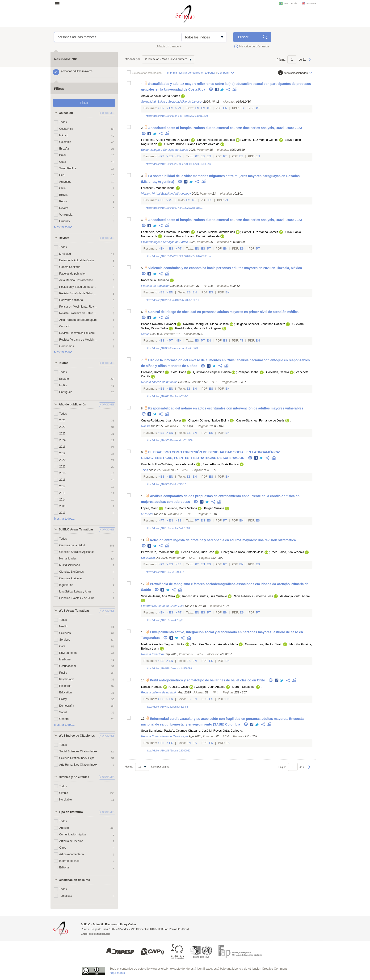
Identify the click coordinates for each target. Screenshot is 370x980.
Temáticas (66, 896)
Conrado (65, 326)
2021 (62, 420)
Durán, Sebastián (244, 687)
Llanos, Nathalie (152, 687)
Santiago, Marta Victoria (181, 508)
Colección (66, 113)
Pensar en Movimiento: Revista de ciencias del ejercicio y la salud (78, 307)
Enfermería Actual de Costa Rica (78, 260)
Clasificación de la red (74, 880)
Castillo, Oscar (179, 687)
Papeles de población (73, 274)
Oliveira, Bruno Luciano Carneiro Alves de (192, 144)
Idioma (64, 363)
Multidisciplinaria (70, 565)
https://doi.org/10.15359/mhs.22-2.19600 (169, 528)
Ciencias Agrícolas (71, 578)
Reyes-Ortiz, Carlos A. (228, 731)
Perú (62, 175)
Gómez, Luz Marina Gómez (260, 140)
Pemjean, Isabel (248, 372)
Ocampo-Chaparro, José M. (194, 731)
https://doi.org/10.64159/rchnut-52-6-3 (167, 396)
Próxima (309, 62)
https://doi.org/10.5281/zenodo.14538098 (169, 668)
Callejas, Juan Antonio (211, 687)
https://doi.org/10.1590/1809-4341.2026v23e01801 (174, 208)
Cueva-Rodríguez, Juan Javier (161, 421)
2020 (62, 460)
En (162, 108)
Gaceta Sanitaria (70, 267)
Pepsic (63, 201)
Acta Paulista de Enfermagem (78, 320)
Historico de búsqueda (254, 46)
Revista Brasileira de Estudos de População (78, 313)
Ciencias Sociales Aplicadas (77, 552)
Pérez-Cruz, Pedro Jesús (158, 552)
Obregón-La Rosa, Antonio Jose (242, 552)
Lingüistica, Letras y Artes (75, 592)
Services (65, 640)
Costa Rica (66, 129)
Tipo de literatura (71, 812)
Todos (63, 122)
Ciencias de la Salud (72, 545)
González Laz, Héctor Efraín (264, 644)
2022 (62, 467)
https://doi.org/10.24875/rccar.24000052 (168, 751)
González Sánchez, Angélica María (215, 644)
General (64, 719)
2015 (62, 480)
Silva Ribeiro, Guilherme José (254, 596)
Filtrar (84, 103)
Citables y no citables (74, 777)
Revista (64, 238)
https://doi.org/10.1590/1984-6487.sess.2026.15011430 (177, 116)
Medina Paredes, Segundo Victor (163, 644)
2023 (62, 427)
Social (63, 712)
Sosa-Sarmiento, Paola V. (158, 731)
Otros (63, 848)
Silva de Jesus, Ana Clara (158, 596)
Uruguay (65, 221)
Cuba (63, 162)
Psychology (66, 679)
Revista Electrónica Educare (77, 333)
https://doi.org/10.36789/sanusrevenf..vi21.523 (172, 348)
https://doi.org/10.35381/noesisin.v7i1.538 (169, 440)
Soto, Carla (179, 372)
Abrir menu (59, 4)
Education (65, 692)
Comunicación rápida (72, 834)
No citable (65, 800)
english (311, 4)
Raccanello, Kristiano (155, 280)
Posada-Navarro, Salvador (159, 324)
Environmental (68, 653)
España (64, 149)
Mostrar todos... (64, 227)
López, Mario (150, 508)
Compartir (224, 73)
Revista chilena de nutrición (159, 382)
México (64, 135)
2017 (62, 486)
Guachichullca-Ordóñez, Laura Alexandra (168, 464)
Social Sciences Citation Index (78, 751)
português (291, 4)
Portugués (66, 392)
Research (65, 686)
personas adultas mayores (118, 37)
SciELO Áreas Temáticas (76, 530)
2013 (62, 513)
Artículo (64, 828)
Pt (180, 108)
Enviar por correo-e (191, 73)
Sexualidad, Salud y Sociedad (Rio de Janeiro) (172, 102)
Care (62, 646)
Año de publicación (72, 405)
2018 (62, 473)
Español (64, 379)
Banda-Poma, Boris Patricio (221, 464)
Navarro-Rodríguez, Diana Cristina (206, 324)
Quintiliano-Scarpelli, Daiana (212, 372)
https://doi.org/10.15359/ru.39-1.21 (165, 572)
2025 (62, 434)
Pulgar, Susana (214, 508)
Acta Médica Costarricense (76, 280)
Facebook (217, 90)
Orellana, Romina (153, 372)
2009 (62, 506)
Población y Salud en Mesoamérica (78, 287)
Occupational (67, 666)
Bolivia (63, 195)
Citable (64, 793)
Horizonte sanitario (71, 300)
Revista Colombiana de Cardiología (164, 736)
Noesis (146, 426)
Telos (145, 470)
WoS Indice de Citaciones (77, 736)
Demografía (67, 706)
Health (63, 626)
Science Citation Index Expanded (78, 758)
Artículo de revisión (71, 841)
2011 (62, 493)
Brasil (63, 155)
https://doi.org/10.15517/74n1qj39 (165, 620)
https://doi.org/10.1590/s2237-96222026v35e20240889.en (178, 164)
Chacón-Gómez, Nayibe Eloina (209, 421)
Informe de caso (69, 861)
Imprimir (172, 73)
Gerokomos (67, 346)
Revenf (64, 208)
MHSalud (65, 254)
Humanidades (68, 559)
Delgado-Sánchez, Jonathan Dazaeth (260, 324)
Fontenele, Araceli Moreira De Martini (166, 140)
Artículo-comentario (71, 854)
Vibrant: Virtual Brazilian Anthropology (166, 194)
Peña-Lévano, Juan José (198, 552)
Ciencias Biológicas (71, 572)
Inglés (63, 385)
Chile (62, 188)
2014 (62, 500)
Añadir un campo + (169, 46)
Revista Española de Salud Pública (78, 293)
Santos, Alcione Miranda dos (216, 140)
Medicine (65, 659)
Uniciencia (148, 558)
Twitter (222, 90)
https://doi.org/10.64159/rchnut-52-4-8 (167, 707)
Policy (63, 699)
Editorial (64, 867)
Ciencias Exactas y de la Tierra (78, 598)
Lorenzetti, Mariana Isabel (158, 188)
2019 (62, 453)
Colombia (65, 142)
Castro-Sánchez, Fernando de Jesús (260, 421)
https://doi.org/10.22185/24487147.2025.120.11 (172, 300)
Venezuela (66, 215)
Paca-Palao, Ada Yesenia (287, 552)
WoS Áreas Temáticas (74, 611)
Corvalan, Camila (278, 372)
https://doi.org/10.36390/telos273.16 (166, 484)
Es (171, 108)
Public (63, 673)
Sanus (145, 334)
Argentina (65, 182)
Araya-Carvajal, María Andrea (161, 96)
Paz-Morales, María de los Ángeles (198, 328)
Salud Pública (68, 168)
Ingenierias (66, 585)
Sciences (65, 633)
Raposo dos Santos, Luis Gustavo (204, 596)
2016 (62, 447)
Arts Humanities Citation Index (78, 765)
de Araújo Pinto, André (295, 596)
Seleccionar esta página (147, 73)
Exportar (210, 73)
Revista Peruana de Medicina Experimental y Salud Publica (78, 340)
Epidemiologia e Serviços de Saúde (165, 150)
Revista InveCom (152, 654)
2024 (62, 440)
